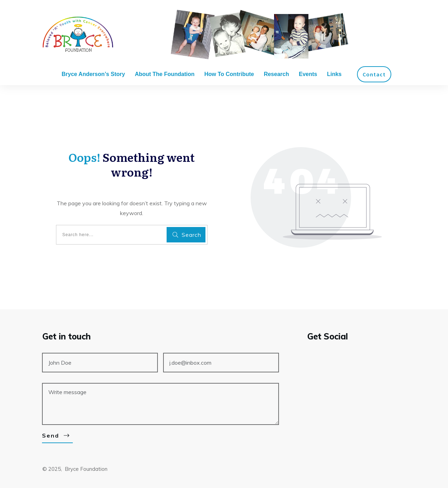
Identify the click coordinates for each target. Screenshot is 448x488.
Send (51, 435)
